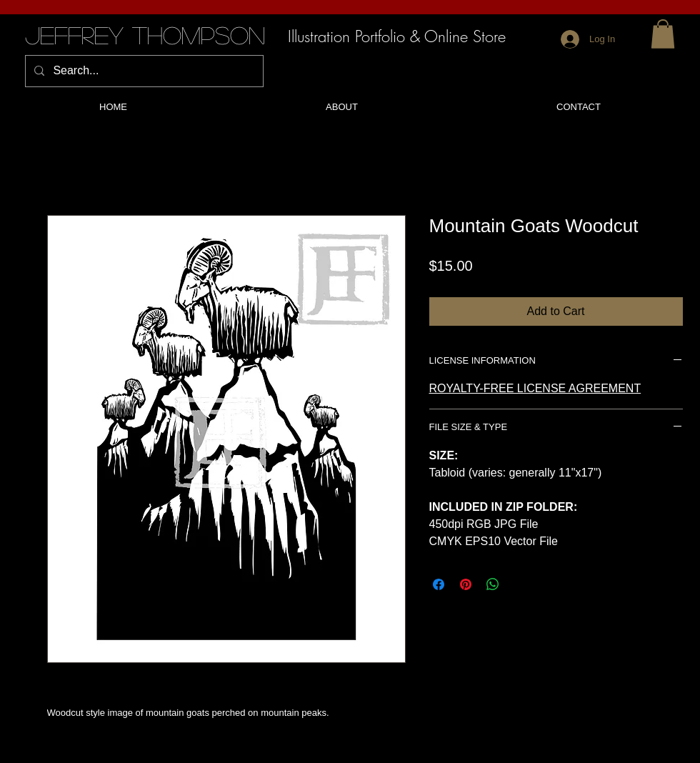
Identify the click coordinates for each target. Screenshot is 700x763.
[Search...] (143, 71)
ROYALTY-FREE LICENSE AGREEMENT (535, 388)
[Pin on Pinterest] (466, 584)
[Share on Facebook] (439, 584)
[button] (663, 34)
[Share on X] (520, 584)
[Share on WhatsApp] (493, 584)
